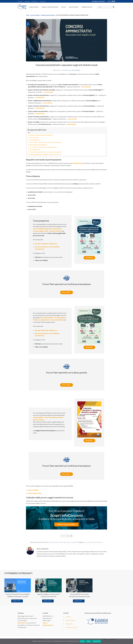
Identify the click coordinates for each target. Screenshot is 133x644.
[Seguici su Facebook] (108, 1)
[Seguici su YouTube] (115, 1)
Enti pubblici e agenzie (62, 542)
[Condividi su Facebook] (62, 536)
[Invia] (114, 7)
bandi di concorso (88, 542)
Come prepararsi (35, 140)
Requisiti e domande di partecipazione (41, 135)
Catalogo (27, 1)
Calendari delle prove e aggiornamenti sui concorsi (45, 154)
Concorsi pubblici (35, 15)
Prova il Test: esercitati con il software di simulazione (46, 142)
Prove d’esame (34, 138)
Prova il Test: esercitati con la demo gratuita (43, 147)
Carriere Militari (87, 7)
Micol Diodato (76, 70)
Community (102, 1)
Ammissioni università (71, 627)
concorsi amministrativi (97, 542)
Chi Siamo (20, 1)
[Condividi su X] (65, 536)
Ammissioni (43, 1)
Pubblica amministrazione (48, 15)
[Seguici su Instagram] (109, 1)
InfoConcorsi (35, 1)
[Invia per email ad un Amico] (68, 536)
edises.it (45, 623)
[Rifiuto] (131, 642)
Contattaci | (95, 1)
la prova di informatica (35, 493)
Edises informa (34, 7)
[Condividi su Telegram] (71, 536)
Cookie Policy (97, 641)
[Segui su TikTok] (111, 1)
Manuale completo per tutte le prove (46, 244)
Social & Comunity (70, 620)
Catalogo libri (69, 624)
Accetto (82, 641)
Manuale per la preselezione (38, 145)
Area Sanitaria (74, 7)
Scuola (64, 7)
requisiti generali (77, 163)
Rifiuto (89, 641)
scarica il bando (86, 87)
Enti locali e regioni (52, 542)
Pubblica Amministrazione (50, 7)
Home (28, 15)
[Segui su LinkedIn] (113, 1)
